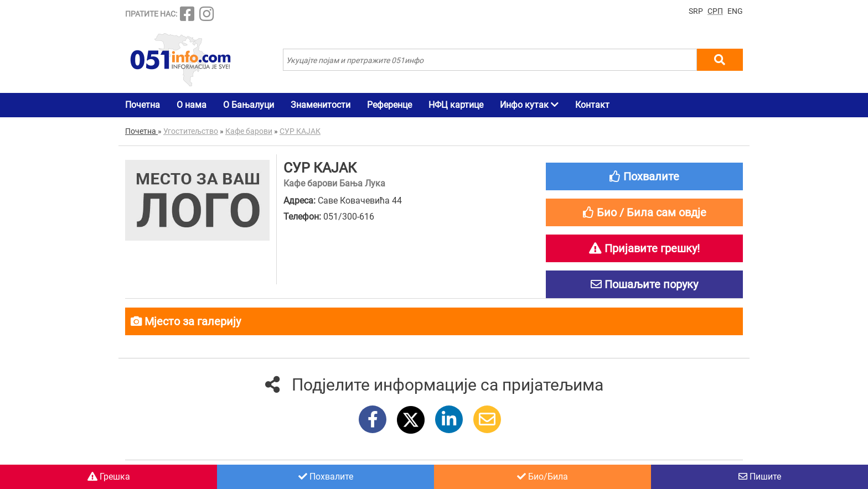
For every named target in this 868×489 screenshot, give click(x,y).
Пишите (760, 477)
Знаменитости (321, 105)
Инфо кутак (529, 105)
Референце (389, 105)
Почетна (143, 105)
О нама (192, 105)
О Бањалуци (249, 105)
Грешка (109, 477)
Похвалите (326, 477)
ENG (735, 11)
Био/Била (542, 477)
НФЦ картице (456, 105)
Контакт (592, 105)
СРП (715, 11)
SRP (696, 11)
